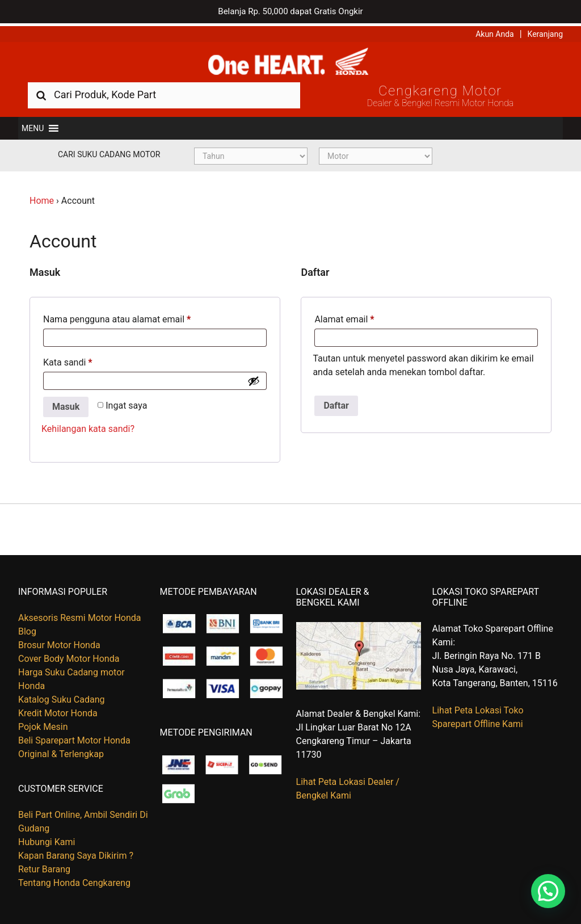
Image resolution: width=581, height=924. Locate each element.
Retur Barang (44, 867)
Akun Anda (495, 31)
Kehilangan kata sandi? (88, 427)
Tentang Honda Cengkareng (74, 881)
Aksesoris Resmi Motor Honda (80, 616)
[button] (33, 126)
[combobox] (164, 92)
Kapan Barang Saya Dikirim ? (76, 853)
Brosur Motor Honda (59, 643)
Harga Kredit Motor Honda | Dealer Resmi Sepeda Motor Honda (290, 60)
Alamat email (344, 317)
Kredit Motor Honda (58, 711)
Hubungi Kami (47, 840)
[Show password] (254, 379)
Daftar (336, 403)
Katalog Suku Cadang (62, 697)
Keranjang (545, 31)
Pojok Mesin (43, 724)
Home (42, 198)
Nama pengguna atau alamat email (117, 317)
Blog (27, 629)
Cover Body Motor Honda (69, 656)
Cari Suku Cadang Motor (109, 152)
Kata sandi (68, 360)
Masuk (66, 404)
